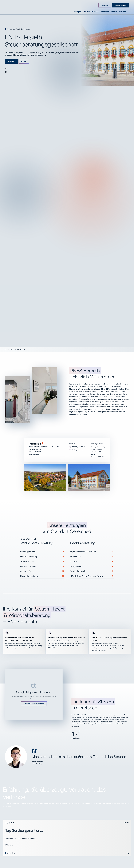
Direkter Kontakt (120, 5)
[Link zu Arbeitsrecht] (92, 557)
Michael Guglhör (37, 762)
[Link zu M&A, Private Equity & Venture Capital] (92, 576)
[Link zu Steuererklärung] (42, 571)
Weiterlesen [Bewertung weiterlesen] (9, 845)
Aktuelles (105, 5)
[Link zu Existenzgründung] (42, 552)
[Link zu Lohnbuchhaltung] (42, 566)
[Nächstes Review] (11, 814)
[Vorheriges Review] (5, 814)
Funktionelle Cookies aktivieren (34, 704)
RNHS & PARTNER (92, 12)
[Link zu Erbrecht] (92, 561)
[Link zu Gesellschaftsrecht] (92, 571)
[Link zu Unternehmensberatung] (42, 576)
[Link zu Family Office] (92, 566)
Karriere (114, 12)
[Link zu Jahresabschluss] (42, 561)
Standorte (105, 12)
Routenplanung (34, 455)
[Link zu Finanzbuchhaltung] (42, 557)
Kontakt (25, 61)
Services (123, 12)
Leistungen (77, 12)
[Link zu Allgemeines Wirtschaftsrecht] (92, 552)
